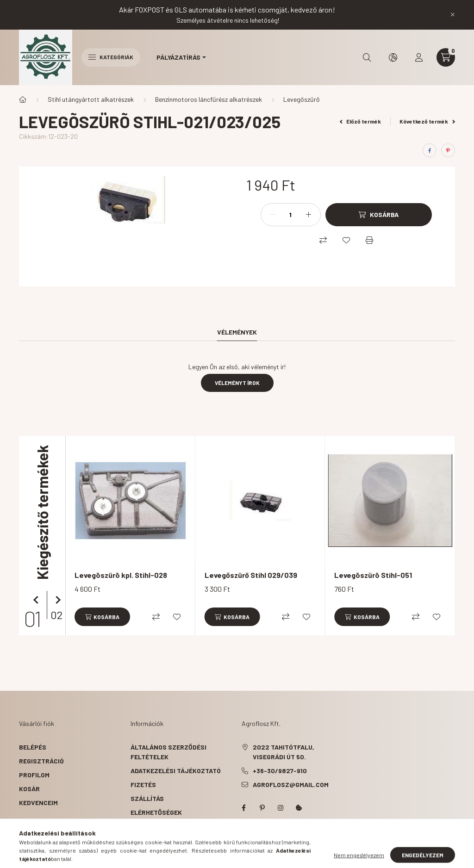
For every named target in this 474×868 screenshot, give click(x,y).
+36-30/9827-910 (280, 771)
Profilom (34, 775)
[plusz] (309, 215)
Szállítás (147, 798)
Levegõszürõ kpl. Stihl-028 (121, 575)
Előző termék (361, 121)
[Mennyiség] (291, 215)
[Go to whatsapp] (452, 841)
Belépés (33, 747)
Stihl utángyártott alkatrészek (91, 99)
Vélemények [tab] (237, 332)
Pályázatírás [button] (178, 57)
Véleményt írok (237, 383)
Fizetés (143, 784)
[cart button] (446, 57)
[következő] (56, 600)
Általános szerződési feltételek (168, 752)
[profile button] (419, 57)
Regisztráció (41, 761)
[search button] (367, 57)
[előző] (37, 600)
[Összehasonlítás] (323, 240)
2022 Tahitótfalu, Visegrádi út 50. (284, 752)
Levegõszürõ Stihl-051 (373, 575)
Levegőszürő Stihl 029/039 (251, 575)
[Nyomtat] (369, 240)
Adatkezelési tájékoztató (176, 771)
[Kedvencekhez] (346, 240)
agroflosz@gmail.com (291, 784)
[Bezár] (453, 15)
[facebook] (430, 150)
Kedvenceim (38, 803)
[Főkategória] (23, 99)
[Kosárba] (379, 215)
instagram (281, 808)
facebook (243, 808)
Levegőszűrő (302, 99)
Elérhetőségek (156, 812)
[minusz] (273, 215)
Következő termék (427, 121)
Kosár (29, 789)
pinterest (262, 808)
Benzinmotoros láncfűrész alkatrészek (209, 99)
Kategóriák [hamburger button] (111, 57)
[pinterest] (448, 150)
